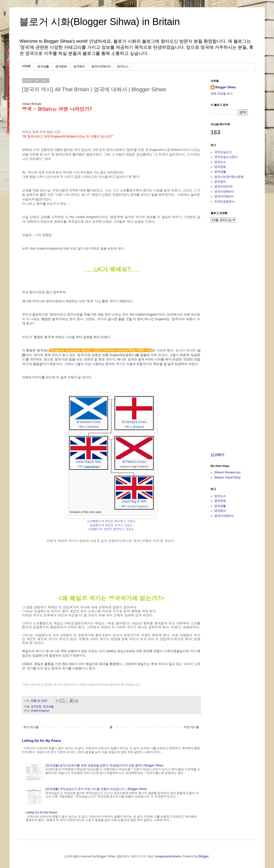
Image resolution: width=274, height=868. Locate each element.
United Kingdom (40, 711)
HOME (27, 66)
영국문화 (61, 66)
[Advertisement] (241, 414)
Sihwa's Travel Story (227, 478)
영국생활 (43, 66)
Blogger (204, 856)
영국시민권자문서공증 (229, 177)
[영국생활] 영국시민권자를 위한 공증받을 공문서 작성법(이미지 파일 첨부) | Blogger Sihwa (104, 765)
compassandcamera (168, 856)
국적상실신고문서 (226, 157)
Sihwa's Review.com (228, 472)
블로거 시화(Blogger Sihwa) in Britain (100, 22)
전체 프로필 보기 (222, 94)
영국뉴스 (123, 66)
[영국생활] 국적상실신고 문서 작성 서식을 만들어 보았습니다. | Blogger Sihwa (96, 789)
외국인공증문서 (224, 202)
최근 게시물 (31, 727)
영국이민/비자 (223, 187)
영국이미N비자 (224, 196)
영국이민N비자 (101, 66)
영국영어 (79, 66)
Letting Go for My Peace (42, 741)
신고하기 (217, 455)
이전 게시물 (191, 727)
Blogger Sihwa (226, 87)
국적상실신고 (223, 152)
